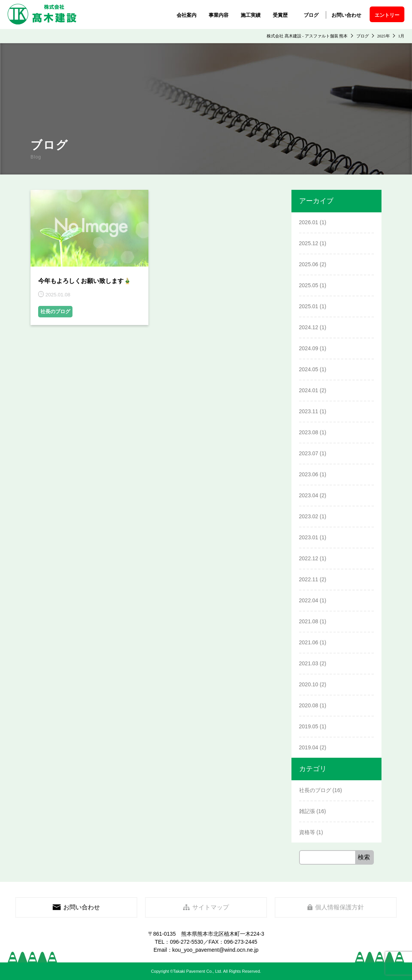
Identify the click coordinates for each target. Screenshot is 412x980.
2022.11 (309, 579)
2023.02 (309, 516)
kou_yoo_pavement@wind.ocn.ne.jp (216, 950)
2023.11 (309, 411)
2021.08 (309, 621)
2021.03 (309, 663)
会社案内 (187, 15)
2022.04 (309, 600)
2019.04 (309, 747)
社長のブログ (55, 311)
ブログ (311, 15)
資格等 (307, 832)
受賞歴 (280, 15)
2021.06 (309, 642)
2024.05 (309, 369)
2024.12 (309, 327)
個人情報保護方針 (336, 907)
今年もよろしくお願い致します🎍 (85, 281)
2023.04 (309, 495)
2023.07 (309, 453)
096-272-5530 (186, 942)
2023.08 (309, 432)
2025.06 (309, 264)
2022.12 (309, 558)
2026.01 (309, 222)
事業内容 (219, 15)
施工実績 (251, 15)
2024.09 (309, 348)
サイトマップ (206, 907)
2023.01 (309, 537)
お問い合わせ (346, 15)
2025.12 (309, 243)
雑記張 (307, 811)
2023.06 (309, 474)
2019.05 (309, 726)
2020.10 (309, 684)
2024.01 (309, 390)
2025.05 (309, 285)
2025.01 (309, 306)
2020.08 (309, 705)
